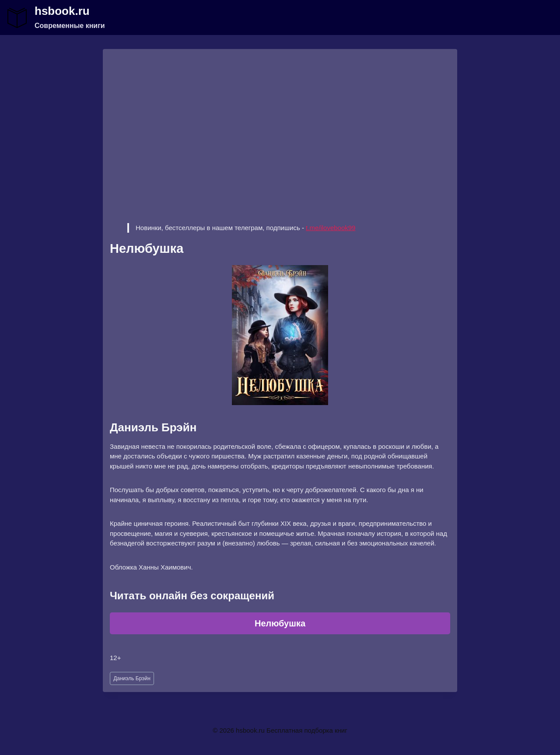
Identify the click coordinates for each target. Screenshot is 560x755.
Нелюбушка (280, 623)
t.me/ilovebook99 (331, 228)
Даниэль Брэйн (132, 678)
